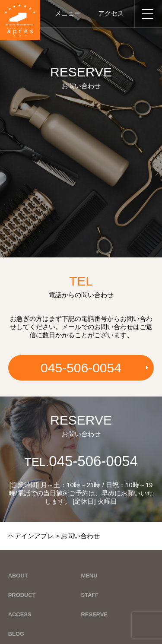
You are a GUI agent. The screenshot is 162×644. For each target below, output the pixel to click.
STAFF (90, 595)
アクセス (111, 13)
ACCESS (20, 614)
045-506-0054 (81, 368)
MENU (89, 576)
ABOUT (18, 576)
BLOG (16, 634)
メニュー (68, 13)
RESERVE (94, 614)
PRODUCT (22, 595)
